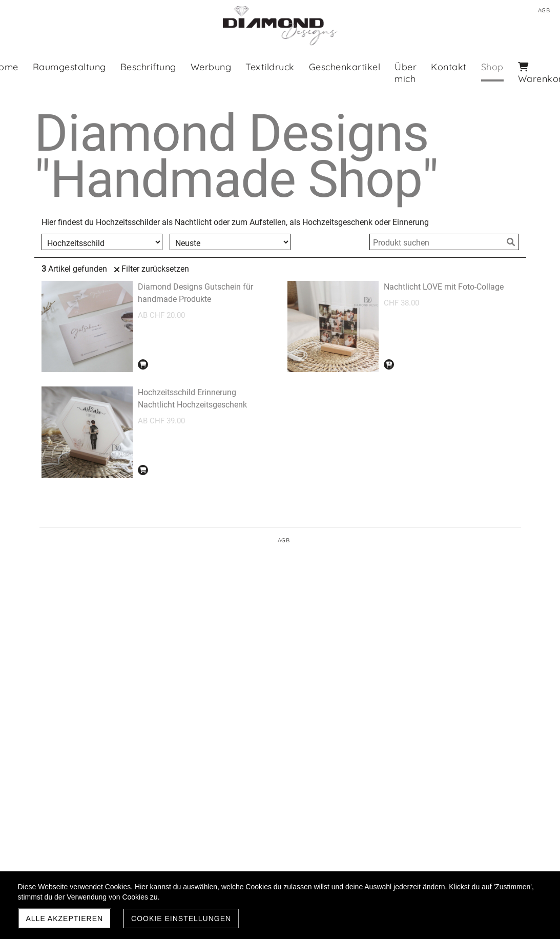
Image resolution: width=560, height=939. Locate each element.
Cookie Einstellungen (181, 918)
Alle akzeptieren (65, 918)
